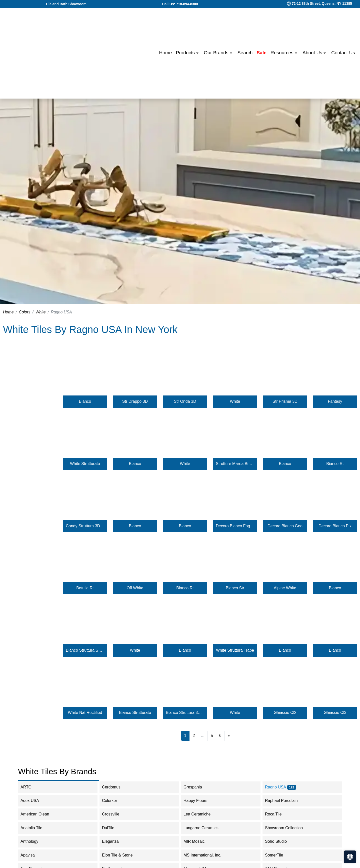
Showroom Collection (289, 828)
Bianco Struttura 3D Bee (185, 713)
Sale (262, 53)
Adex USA (34, 801)
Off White (135, 588)
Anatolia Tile (36, 828)
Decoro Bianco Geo (285, 526)
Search (245, 53)
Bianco (85, 401)
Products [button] (186, 53)
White (41, 312)
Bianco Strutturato (135, 713)
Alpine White (285, 588)
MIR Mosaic (199, 841)
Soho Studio (281, 841)
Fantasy (335, 401)
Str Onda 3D (185, 401)
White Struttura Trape (235, 650)
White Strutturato (85, 464)
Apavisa (33, 855)
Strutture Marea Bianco (235, 464)
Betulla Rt (85, 588)
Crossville (115, 814)
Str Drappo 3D (135, 401)
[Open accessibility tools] (350, 857)
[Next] (229, 736)
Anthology (34, 841)
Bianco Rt (335, 464)
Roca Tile (278, 814)
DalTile (113, 828)
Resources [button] (283, 53)
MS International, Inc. (207, 855)
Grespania (198, 787)
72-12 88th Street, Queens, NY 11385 (322, 4)
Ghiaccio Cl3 (335, 713)
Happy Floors (200, 801)
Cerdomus (115, 787)
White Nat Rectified (85, 713)
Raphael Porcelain (285, 801)
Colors (24, 312)
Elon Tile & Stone (122, 855)
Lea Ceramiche (201, 814)
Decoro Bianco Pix (335, 526)
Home (165, 53)
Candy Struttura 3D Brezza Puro (85, 526)
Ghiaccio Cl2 (285, 713)
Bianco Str (235, 588)
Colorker (114, 801)
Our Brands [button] (217, 53)
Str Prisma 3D (285, 401)
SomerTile (279, 855)
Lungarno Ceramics (205, 828)
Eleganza (114, 841)
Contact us (343, 53)
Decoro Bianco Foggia (235, 526)
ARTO (30, 787)
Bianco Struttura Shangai (85, 650)
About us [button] (313, 53)
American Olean (39, 814)
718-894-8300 (187, 4)
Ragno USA (280, 787)
